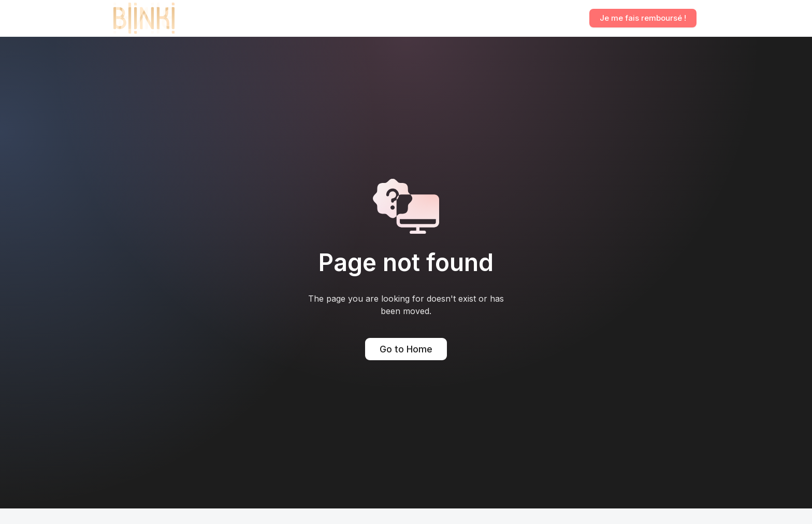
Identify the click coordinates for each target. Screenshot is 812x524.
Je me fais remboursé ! (643, 18)
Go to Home (406, 349)
